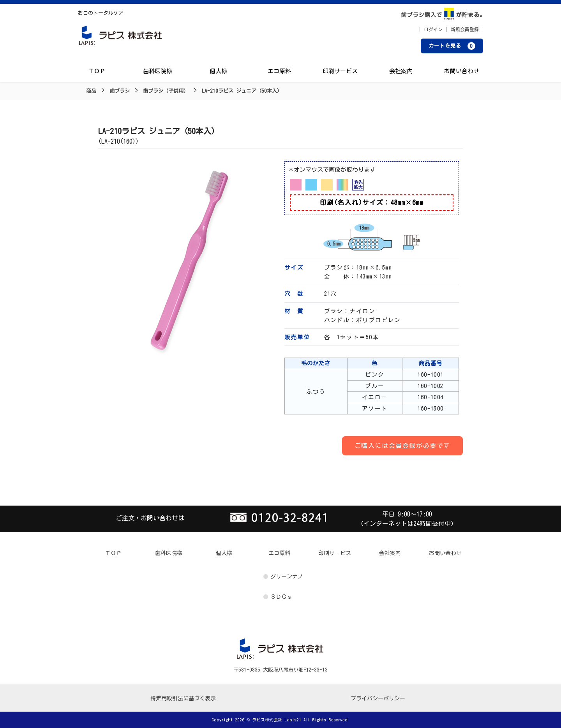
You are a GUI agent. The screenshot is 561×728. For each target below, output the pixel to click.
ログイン (433, 29)
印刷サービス (340, 71)
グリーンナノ (287, 576)
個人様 (218, 71)
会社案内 (401, 71)
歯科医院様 (158, 71)
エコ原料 (279, 71)
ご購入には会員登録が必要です (402, 446)
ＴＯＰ (97, 71)
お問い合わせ (462, 71)
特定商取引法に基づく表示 (183, 698)
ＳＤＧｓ (281, 597)
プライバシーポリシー (378, 698)
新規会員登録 (465, 29)
